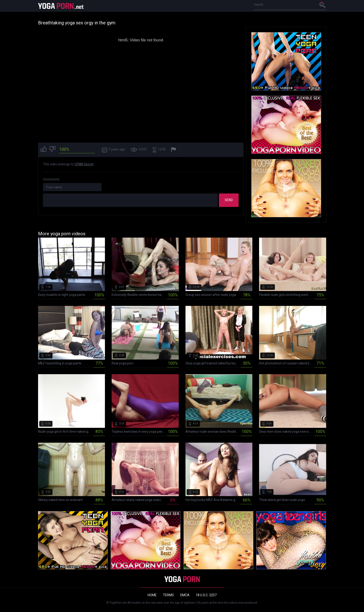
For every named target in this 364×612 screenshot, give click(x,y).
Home (152, 595)
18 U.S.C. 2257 (206, 595)
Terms (168, 595)
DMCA (185, 595)
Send (229, 200)
